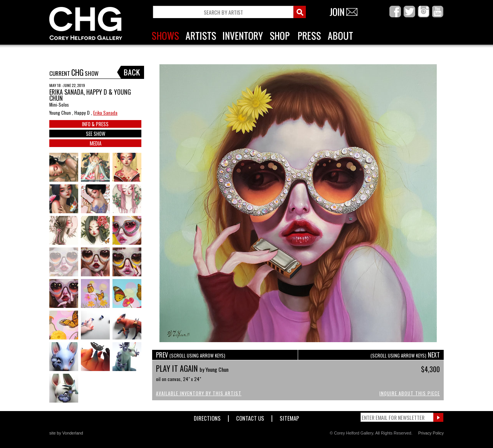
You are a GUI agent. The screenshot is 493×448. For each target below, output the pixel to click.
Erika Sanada (105, 113)
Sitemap (289, 417)
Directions (207, 417)
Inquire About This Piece (410, 393)
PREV (191, 355)
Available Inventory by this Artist (199, 393)
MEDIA (96, 143)
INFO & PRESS (95, 124)
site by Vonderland (66, 433)
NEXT (405, 355)
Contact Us (250, 417)
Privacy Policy (431, 433)
